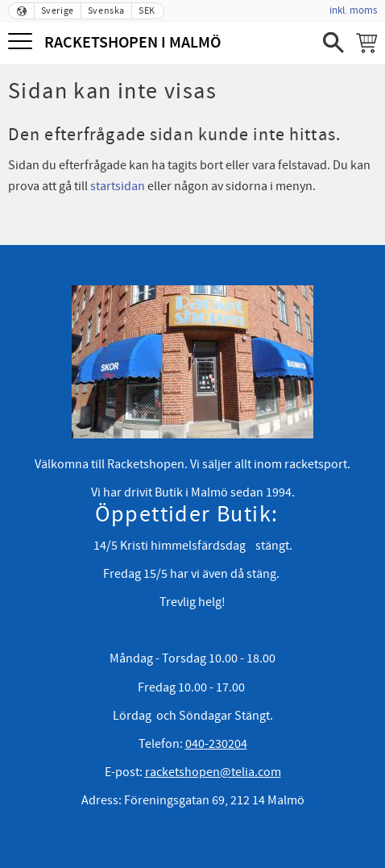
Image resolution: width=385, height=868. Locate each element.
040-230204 (216, 744)
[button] (22, 42)
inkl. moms (353, 10)
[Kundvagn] (366, 43)
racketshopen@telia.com (213, 772)
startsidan (118, 186)
